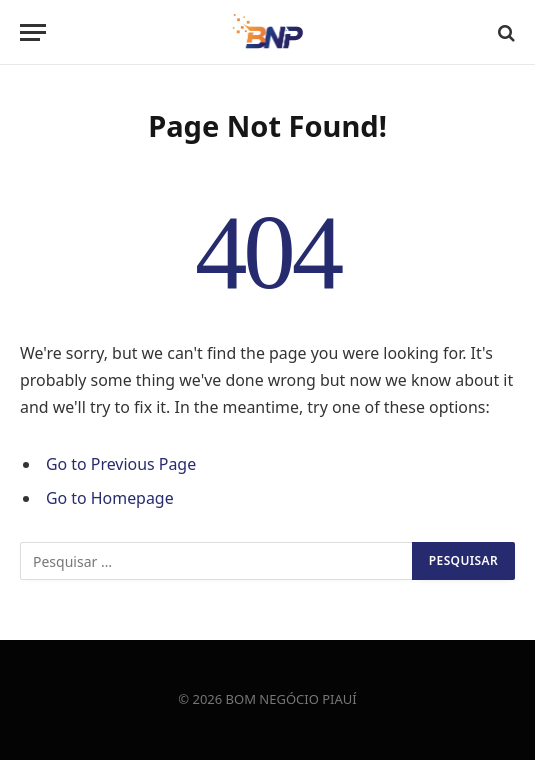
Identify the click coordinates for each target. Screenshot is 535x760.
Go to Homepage (110, 498)
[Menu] (33, 32)
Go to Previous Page (121, 464)
